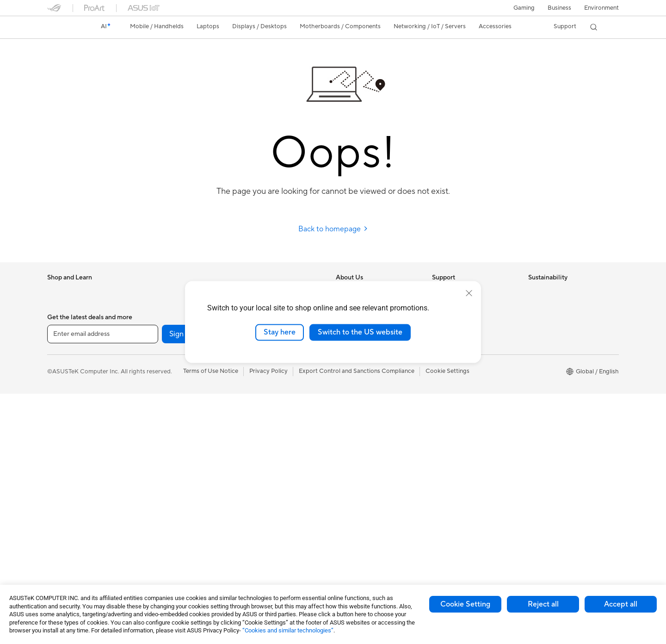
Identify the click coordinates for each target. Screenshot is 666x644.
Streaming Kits (258, 431)
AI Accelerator (163, 458)
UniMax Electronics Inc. (368, 389)
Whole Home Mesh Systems (182, 514)
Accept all (621, 604)
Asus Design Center (363, 445)
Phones (57, 306)
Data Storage (161, 431)
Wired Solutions (165, 542)
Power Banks (256, 500)
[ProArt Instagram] (440, 584)
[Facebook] (292, 584)
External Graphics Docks (177, 445)
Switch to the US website (360, 332)
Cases (151, 375)
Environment (601, 8)
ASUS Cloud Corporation (371, 375)
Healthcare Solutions (76, 320)
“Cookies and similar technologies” (288, 630)
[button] (524, 8)
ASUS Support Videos (462, 375)
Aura (342, 528)
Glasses (153, 319)
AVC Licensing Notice (365, 486)
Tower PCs (62, 501)
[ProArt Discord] (470, 584)
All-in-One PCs (67, 487)
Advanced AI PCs (360, 431)
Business (559, 8)
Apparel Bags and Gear (270, 445)
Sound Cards (161, 472)
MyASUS (444, 389)
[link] (63, 27)
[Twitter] (322, 584)
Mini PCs (59, 543)
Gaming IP (252, 542)
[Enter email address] (103, 584)
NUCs (55, 529)
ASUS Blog (351, 500)
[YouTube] (263, 584)
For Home (61, 362)
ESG (534, 291)
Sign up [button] (182, 584)
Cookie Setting (465, 604)
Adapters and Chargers (270, 472)
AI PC (344, 417)
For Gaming (63, 417)
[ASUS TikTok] (411, 584)
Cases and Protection (268, 458)
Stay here (280, 332)
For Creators (65, 390)
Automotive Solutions (365, 472)
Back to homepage (333, 229)
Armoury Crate (356, 514)
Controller (252, 514)
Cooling (154, 389)
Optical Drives (163, 417)
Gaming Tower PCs (73, 515)
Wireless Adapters (168, 528)
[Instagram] (233, 584)
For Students (65, 403)
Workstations (161, 291)
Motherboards (163, 347)
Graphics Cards (164, 361)
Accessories (64, 334)
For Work (60, 376)
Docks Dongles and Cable (274, 486)
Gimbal (248, 528)
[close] (469, 293)
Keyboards (253, 389)
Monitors (60, 459)
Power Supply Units (170, 403)
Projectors (62, 473)
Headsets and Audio (266, 417)
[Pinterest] (381, 584)
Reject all (543, 604)
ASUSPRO (350, 458)
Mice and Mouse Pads (268, 403)
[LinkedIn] (351, 584)
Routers (154, 501)
